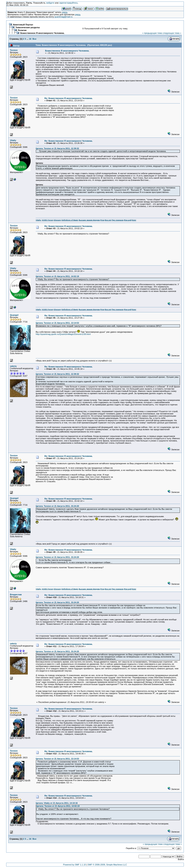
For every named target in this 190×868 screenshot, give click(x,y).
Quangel (14, 315)
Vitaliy (13, 140)
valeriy (13, 366)
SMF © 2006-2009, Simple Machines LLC (107, 865)
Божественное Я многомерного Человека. (42, 33)
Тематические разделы (28, 27)
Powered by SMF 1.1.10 (75, 865)
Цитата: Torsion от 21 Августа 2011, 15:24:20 (57, 506)
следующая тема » (172, 33)
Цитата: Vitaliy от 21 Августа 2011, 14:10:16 (57, 803)
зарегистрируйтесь (68, 3)
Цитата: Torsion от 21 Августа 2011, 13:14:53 (57, 323)
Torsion (14, 50)
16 (30, 39)
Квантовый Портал (23, 25)
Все (34, 39)
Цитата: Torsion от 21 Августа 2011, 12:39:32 (57, 148)
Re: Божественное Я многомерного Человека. (69, 98)
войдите (50, 3)
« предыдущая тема (152, 33)
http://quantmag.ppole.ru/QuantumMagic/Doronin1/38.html (63, 334)
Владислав (16, 595)
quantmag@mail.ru (63, 17)
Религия (22, 30)
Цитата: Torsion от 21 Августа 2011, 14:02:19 (57, 276)
